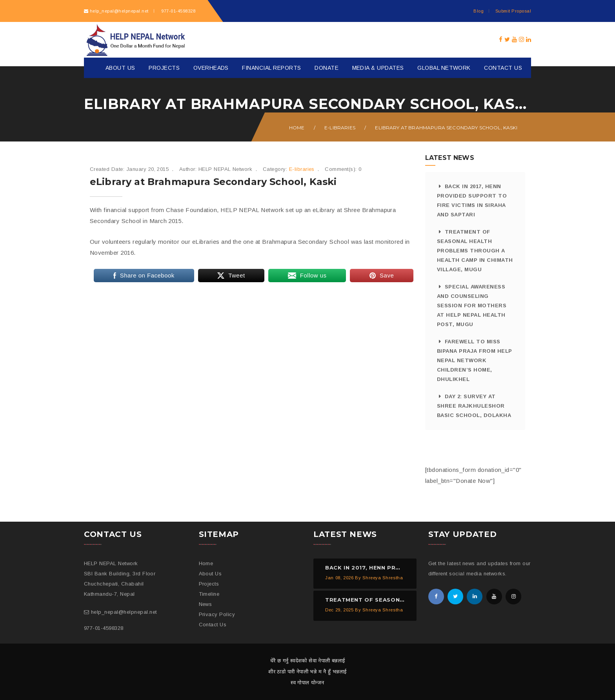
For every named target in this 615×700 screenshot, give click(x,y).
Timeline (209, 594)
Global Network (444, 68)
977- (178, 11)
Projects (164, 68)
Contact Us (503, 68)
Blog (479, 11)
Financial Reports (271, 68)
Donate (327, 68)
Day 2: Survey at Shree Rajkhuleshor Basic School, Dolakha (474, 406)
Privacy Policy (217, 614)
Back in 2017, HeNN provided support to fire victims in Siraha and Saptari (472, 200)
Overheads (211, 68)
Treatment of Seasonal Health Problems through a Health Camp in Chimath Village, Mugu (475, 251)
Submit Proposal (513, 11)
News (206, 604)
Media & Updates (378, 68)
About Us (120, 68)
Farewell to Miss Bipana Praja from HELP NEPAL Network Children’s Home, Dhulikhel (475, 360)
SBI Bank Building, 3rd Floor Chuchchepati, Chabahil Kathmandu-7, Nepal (120, 584)
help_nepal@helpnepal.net (119, 11)
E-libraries (340, 128)
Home (297, 128)
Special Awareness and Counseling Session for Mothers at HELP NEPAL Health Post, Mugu (472, 306)
